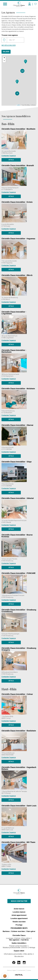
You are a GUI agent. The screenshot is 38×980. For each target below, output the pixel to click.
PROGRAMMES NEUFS (19, 928)
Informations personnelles (13, 954)
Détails (11, 160)
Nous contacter (19, 901)
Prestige (19, 925)
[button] (5, 976)
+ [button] (4, 58)
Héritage (32, 948)
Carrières (25, 940)
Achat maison (19, 909)
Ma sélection (19, 956)
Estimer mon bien (18, 931)
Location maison (19, 912)
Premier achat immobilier (18, 946)
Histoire (18, 938)
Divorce (25, 948)
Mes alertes (28, 954)
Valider (6, 52)
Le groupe (10, 938)
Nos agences (15, 940)
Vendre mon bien (19, 922)
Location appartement (19, 918)
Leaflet (18, 105)
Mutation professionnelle (12, 948)
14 (22, 71)
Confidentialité (22, 970)
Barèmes (6, 931)
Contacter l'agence (9, 156)
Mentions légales (12, 970)
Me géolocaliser (9, 45)
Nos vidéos (26, 938)
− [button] (4, 61)
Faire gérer (31, 931)
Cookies (29, 970)
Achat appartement (19, 915)
